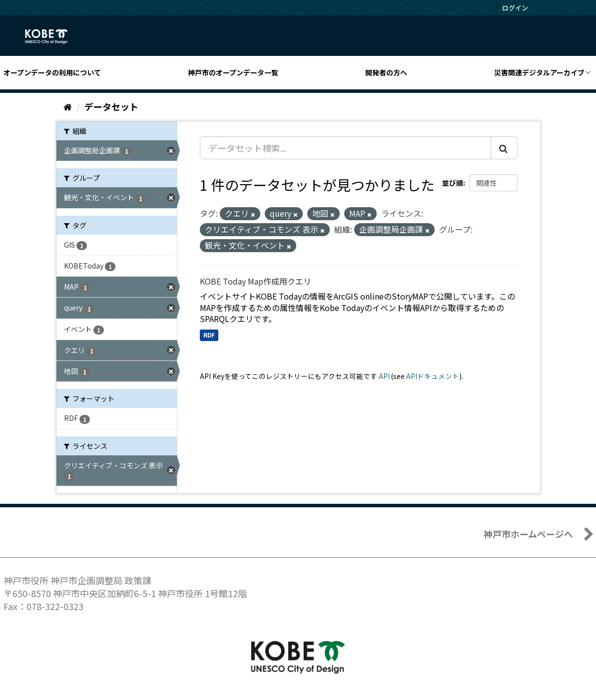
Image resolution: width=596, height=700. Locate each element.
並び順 (453, 183)
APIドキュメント (433, 376)
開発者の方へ (386, 72)
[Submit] (504, 148)
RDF (209, 335)
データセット (111, 106)
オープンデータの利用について (52, 72)
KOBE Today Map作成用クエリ (256, 281)
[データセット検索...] (345, 148)
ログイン (515, 8)
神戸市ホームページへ (528, 534)
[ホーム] (68, 106)
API (384, 376)
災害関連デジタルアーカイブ (539, 72)
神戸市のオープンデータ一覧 (233, 72)
